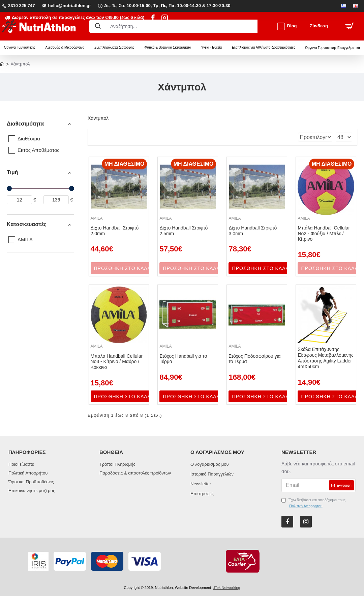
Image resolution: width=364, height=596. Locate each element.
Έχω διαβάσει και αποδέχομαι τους (313, 503)
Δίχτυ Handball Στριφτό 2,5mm (184, 231)
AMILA (97, 218)
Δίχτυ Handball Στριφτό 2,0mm (115, 231)
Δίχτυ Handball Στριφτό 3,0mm (253, 231)
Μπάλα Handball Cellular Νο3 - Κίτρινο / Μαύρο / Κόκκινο (117, 362)
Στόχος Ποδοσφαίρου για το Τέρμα (254, 359)
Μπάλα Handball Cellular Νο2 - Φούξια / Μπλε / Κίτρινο (324, 234)
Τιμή (12, 172)
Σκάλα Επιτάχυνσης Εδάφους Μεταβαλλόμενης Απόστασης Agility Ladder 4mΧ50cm (325, 358)
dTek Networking (226, 588)
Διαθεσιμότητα (25, 124)
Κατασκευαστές (27, 224)
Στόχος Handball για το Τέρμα (183, 359)
